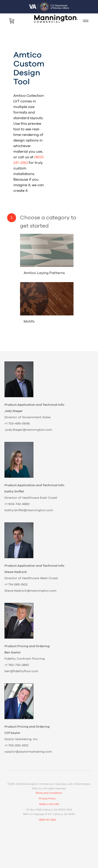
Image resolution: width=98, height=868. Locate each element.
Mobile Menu (84, 21)
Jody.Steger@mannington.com (28, 430)
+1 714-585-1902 (16, 585)
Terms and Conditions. (49, 793)
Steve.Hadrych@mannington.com (30, 591)
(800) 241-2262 (47, 820)
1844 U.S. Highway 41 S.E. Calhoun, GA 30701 (49, 814)
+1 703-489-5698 (17, 424)
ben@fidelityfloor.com (21, 671)
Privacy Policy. (47, 799)
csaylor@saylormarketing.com (28, 752)
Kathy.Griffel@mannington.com (29, 510)
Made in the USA (49, 804)
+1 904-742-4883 (17, 504)
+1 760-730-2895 (17, 665)
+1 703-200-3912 (16, 746)
